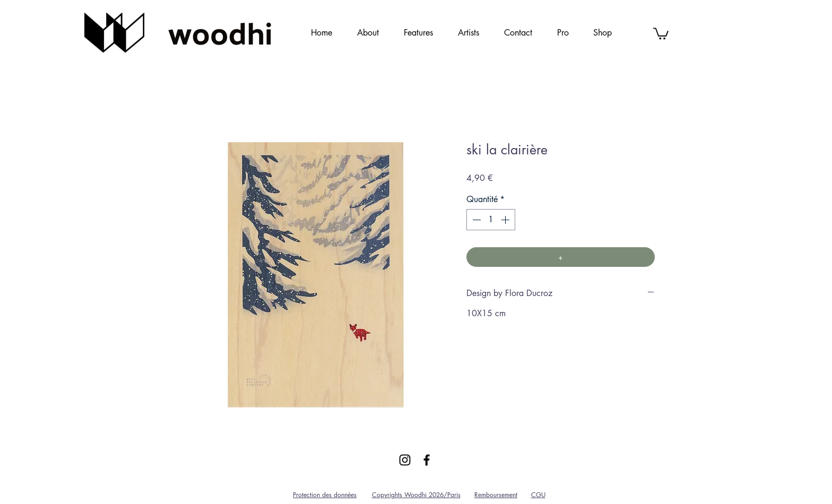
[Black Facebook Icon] (427, 460)
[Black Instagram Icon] (405, 460)
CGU (538, 495)
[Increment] (506, 220)
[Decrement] (475, 220)
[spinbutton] (491, 220)
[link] (661, 33)
